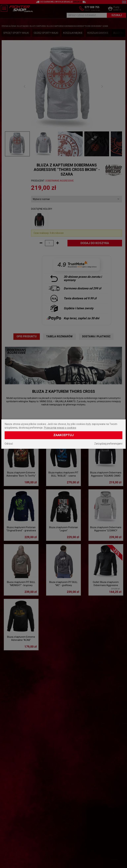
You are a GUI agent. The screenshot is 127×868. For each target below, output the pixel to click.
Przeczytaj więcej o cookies (60, 428)
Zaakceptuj (63, 435)
